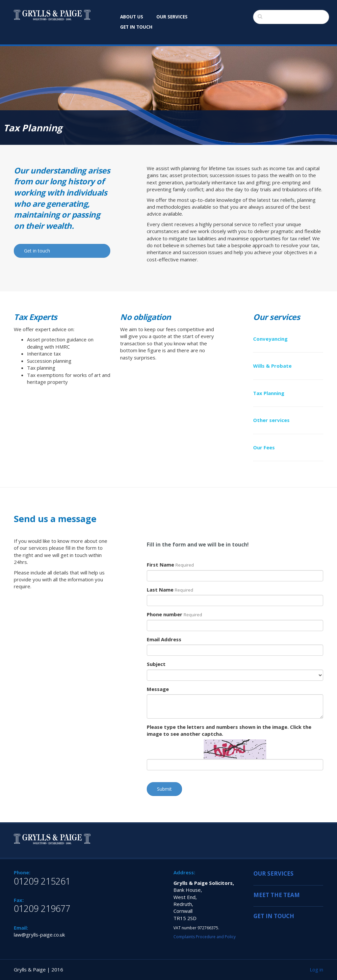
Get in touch (37, 251)
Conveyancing (270, 339)
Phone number (174, 614)
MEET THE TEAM (277, 895)
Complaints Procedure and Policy (205, 937)
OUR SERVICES (172, 17)
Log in (316, 969)
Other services (271, 420)
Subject (156, 664)
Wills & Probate (272, 366)
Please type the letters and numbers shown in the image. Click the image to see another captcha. (229, 730)
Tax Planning (269, 393)
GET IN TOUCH (136, 27)
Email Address (164, 639)
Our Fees (264, 447)
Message (158, 689)
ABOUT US (132, 17)
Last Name (170, 590)
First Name (170, 565)
